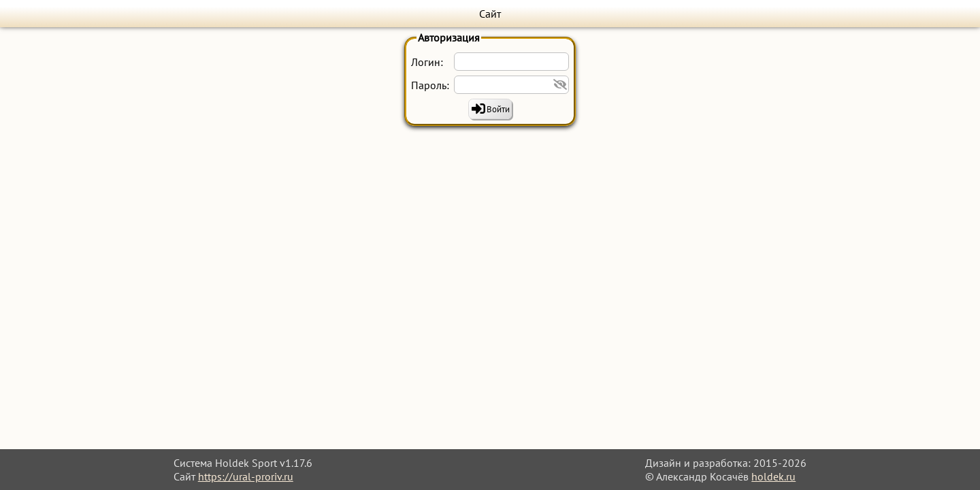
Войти (498, 109)
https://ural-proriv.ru (246, 476)
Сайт (490, 14)
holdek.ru (773, 476)
